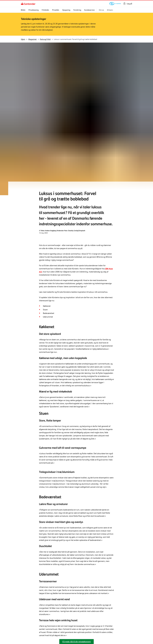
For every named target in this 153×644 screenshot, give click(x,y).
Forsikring (77, 10)
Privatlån (56, 10)
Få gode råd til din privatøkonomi (76, 642)
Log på (129, 4)
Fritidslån (45, 10)
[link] (23, 4)
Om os (101, 10)
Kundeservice (89, 10)
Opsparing (66, 10)
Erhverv (110, 10)
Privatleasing (34, 10)
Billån (23, 10)
